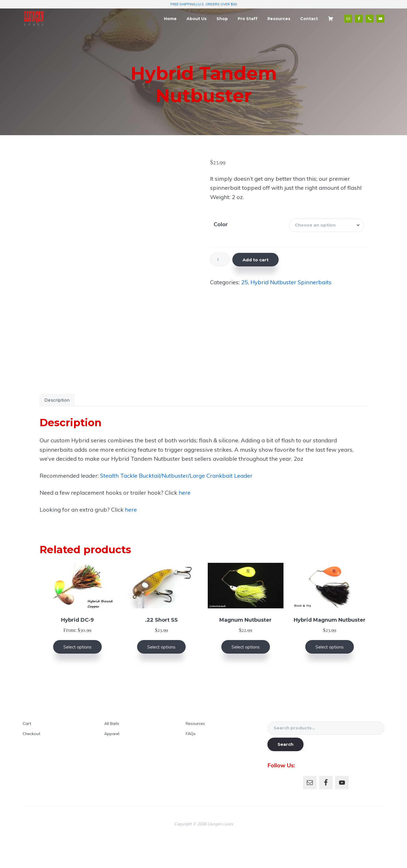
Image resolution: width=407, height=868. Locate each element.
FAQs (191, 760)
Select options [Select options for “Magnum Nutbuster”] (246, 674)
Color (221, 224)
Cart (27, 750)
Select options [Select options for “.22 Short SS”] (161, 674)
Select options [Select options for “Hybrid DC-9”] (77, 674)
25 (244, 282)
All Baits (112, 750)
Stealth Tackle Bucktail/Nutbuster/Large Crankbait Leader (176, 502)
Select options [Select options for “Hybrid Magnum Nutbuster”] (330, 674)
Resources (195, 750)
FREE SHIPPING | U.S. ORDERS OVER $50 (204, 4)
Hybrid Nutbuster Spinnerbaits (291, 282)
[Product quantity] (220, 259)
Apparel (112, 760)
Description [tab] (57, 427)
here (185, 519)
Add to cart (256, 260)
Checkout (31, 760)
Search (285, 771)
